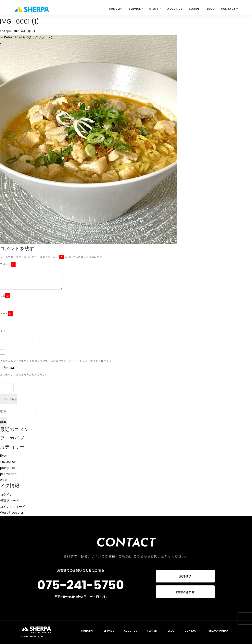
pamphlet (8, 468)
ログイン (6, 494)
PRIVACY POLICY (218, 631)
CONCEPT (116, 9)
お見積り (185, 576)
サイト (4, 331)
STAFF (154, 9)
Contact (228, 9)
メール (6, 314)
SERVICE (135, 9)
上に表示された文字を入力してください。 (25, 374)
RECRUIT (195, 9)
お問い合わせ (185, 592)
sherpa (6, 31)
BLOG (211, 9)
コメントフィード (13, 507)
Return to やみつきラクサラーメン (27, 37)
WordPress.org (11, 513)
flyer (4, 456)
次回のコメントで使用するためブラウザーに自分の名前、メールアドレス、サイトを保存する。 (57, 361)
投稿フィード (9, 501)
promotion (8, 474)
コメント (8, 264)
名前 (5, 296)
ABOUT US (175, 9)
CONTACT (191, 631)
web (3, 480)
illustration (8, 462)
